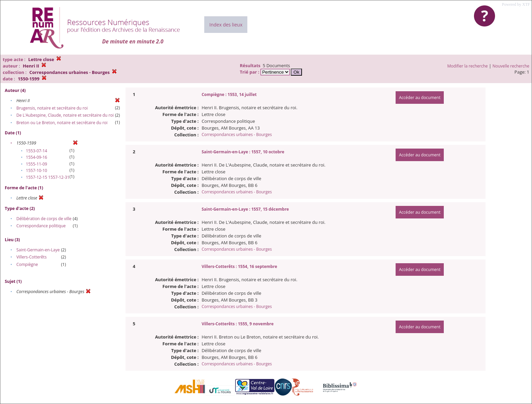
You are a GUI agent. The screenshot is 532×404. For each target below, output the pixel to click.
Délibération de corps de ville (44, 219)
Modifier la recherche (467, 66)
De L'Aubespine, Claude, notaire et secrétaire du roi (65, 115)
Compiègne (27, 264)
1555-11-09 (36, 164)
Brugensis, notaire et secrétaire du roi (52, 108)
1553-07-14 (36, 151)
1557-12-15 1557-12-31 (47, 177)
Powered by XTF (516, 4)
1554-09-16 (36, 157)
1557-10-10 (36, 170)
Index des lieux (226, 25)
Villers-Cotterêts (31, 257)
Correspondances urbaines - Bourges (237, 134)
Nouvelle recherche (511, 66)
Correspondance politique (41, 226)
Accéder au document (420, 98)
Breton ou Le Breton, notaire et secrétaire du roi (62, 123)
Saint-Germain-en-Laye (38, 250)
